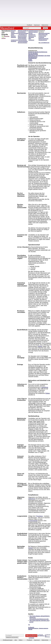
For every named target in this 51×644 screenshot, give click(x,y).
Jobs (16, 640)
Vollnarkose (45, 387)
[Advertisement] (25, 12)
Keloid (40, 346)
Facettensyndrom (42, 36)
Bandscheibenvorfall (43, 35)
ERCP (30, 39)
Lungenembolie (33, 521)
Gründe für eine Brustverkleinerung (38, 52)
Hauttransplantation (22, 37)
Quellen (30, 61)
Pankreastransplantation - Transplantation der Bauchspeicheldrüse (23, 35)
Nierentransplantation (23, 43)
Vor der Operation (33, 53)
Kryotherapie (41, 37)
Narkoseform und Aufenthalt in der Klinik (39, 56)
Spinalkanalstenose (43, 40)
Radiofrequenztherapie (43, 39)
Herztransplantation (22, 39)
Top (29, 625)
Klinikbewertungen (8, 640)
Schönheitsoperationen (33, 31)
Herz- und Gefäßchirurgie (44, 43)
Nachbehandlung (33, 57)
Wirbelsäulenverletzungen (44, 33)
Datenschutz (45, 25)
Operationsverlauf (33, 54)
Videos (21, 640)
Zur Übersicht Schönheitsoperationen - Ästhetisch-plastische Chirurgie (38, 628)
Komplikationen (32, 58)
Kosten (30, 59)
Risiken (48, 393)
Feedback (29, 25)
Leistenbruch (31, 40)
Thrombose (39, 516)
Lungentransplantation (23, 41)
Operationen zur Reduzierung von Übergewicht (32, 36)
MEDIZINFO (8, 28)
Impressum (37, 25)
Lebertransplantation (22, 40)
